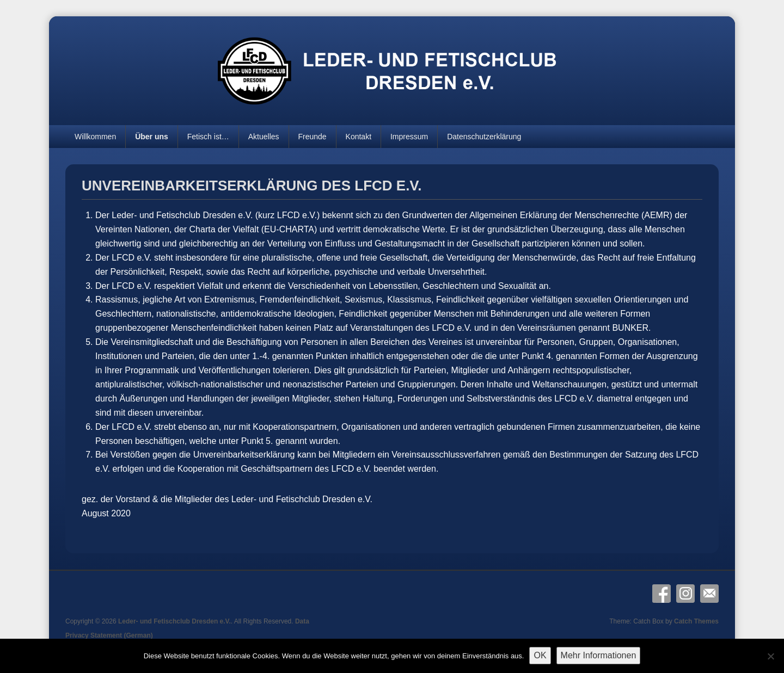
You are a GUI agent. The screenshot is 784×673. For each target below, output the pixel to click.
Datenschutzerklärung (484, 137)
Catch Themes (696, 621)
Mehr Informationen (599, 655)
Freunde (312, 137)
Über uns (152, 137)
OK (540, 655)
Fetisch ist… (208, 137)
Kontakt (359, 137)
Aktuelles (264, 137)
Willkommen (95, 137)
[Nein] (770, 656)
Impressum (409, 137)
